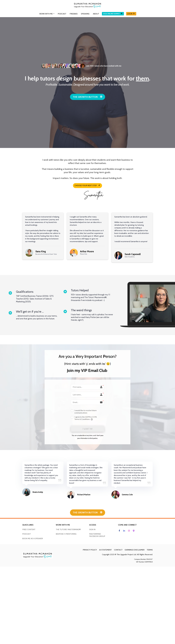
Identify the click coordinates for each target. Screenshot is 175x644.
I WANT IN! (87, 429)
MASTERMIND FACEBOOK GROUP (97, 535)
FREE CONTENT (29, 530)
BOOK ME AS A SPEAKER (33, 539)
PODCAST (62, 14)
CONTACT (118, 550)
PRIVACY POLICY (90, 550)
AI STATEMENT (105, 550)
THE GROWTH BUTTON (88, 97)
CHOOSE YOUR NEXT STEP (87, 185)
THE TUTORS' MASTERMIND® (68, 530)
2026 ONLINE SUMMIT (113, 14)
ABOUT (96, 14)
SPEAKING (85, 14)
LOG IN (131, 14)
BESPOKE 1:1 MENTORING (66, 534)
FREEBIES (74, 14)
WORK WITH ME (46, 14)
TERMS (150, 550)
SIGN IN (92, 530)
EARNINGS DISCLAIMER (135, 550)
